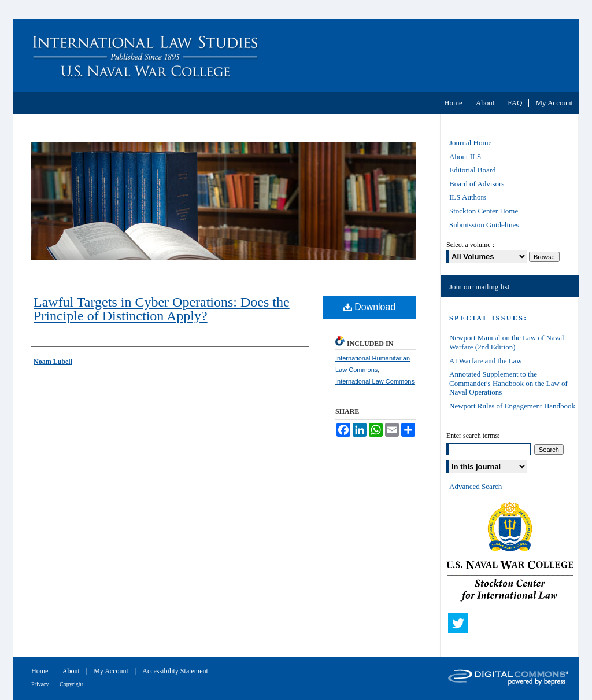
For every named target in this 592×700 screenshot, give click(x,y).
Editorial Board (473, 170)
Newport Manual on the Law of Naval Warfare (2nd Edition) (507, 342)
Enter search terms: (473, 436)
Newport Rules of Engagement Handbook (512, 406)
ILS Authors (468, 197)
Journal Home (470, 143)
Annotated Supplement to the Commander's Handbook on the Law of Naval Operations (508, 383)
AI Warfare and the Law (486, 361)
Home (40, 671)
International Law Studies (296, 56)
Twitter (461, 626)
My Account (112, 671)
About (72, 671)
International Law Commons (375, 381)
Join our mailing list (479, 287)
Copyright (71, 684)
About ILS (465, 156)
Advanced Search (476, 486)
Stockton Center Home (484, 211)
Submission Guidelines (484, 225)
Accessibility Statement (175, 671)
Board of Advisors (477, 184)
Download (370, 307)
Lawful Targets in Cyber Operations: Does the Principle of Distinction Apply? (162, 309)
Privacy (41, 684)
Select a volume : (470, 245)
